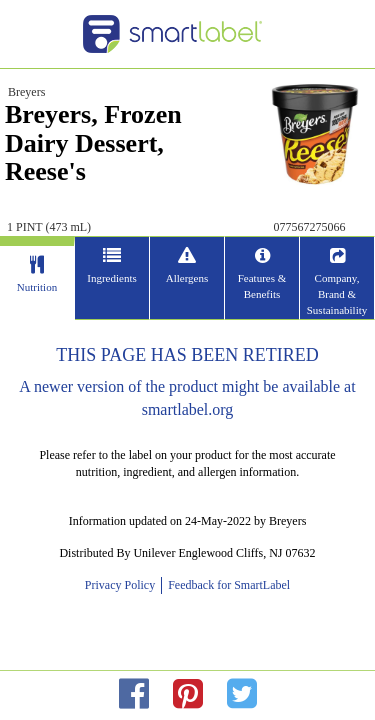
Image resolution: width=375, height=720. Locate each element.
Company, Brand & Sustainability (337, 293)
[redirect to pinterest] (188, 694)
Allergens (187, 278)
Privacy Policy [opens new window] (123, 585)
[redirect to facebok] (134, 694)
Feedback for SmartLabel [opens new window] (227, 585)
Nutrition (37, 287)
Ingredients (111, 278)
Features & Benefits (262, 286)
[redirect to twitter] (242, 694)
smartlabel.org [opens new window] (188, 409)
